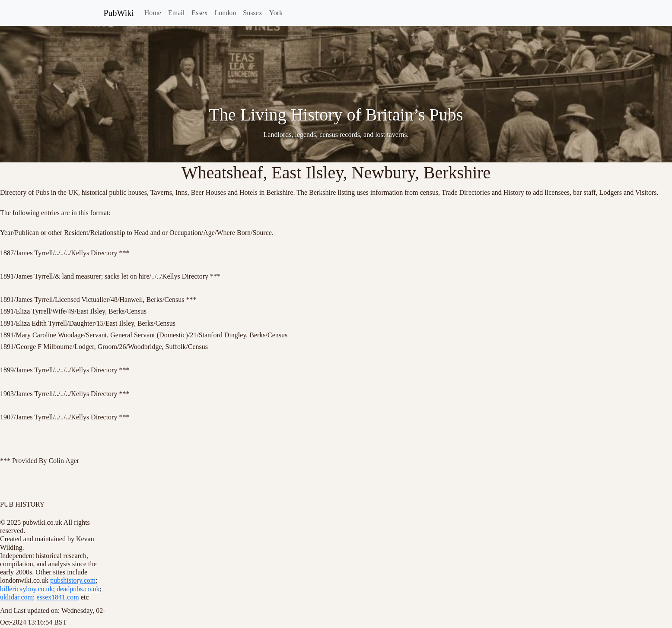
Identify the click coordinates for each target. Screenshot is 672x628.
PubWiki (119, 13)
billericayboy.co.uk (26, 589)
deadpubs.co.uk (78, 589)
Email (176, 13)
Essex (199, 13)
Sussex (252, 13)
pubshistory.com (73, 580)
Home (153, 13)
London (225, 13)
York (276, 13)
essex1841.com (57, 597)
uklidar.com (16, 597)
